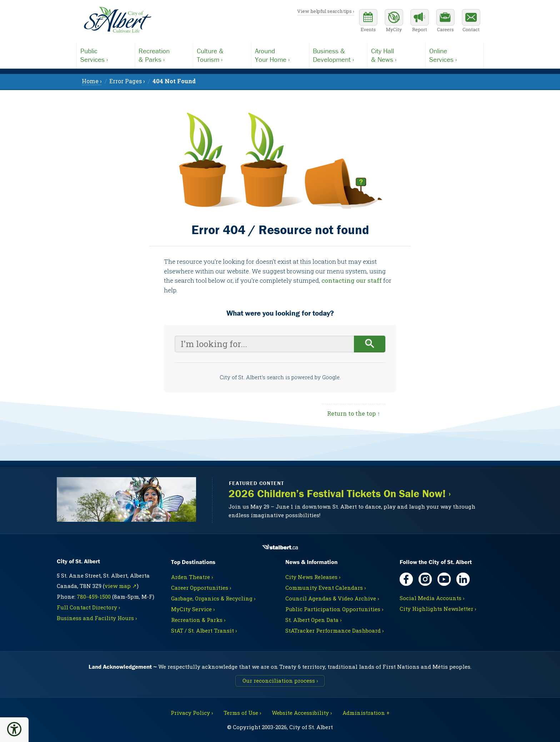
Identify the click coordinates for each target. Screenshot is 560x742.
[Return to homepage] (117, 20)
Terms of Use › (242, 713)
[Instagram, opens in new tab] (425, 579)
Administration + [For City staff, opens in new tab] (366, 713)
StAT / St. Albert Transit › (204, 630)
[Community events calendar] (368, 21)
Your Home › (280, 55)
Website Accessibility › (302, 713)
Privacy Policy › (192, 713)
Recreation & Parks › (198, 620)
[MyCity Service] (394, 21)
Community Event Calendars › (326, 588)
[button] (14, 729)
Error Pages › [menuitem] (127, 81)
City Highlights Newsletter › (438, 609)
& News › (396, 55)
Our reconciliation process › (280, 681)
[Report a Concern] (420, 21)
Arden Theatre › (192, 577)
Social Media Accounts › (432, 598)
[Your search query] (264, 344)
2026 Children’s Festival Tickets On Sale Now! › (340, 494)
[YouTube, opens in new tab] (444, 579)
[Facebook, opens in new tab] (406, 579)
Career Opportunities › (201, 588)
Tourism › (222, 55)
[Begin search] (370, 344)
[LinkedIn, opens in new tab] (463, 579)
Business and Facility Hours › (97, 618)
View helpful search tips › (326, 11)
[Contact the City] (471, 21)
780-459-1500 (94, 597)
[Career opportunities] (445, 21)
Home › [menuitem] (92, 81)
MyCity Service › (193, 609)
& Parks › (164, 55)
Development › (338, 55)
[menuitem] (174, 81)
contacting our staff (352, 280)
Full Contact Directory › (88, 607)
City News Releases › (313, 577)
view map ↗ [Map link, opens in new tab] (121, 586)
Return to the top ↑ (354, 413)
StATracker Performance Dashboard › (334, 630)
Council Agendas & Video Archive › (332, 598)
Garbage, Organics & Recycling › (213, 598)
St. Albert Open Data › (313, 620)
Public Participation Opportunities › (334, 609)
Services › (106, 55)
